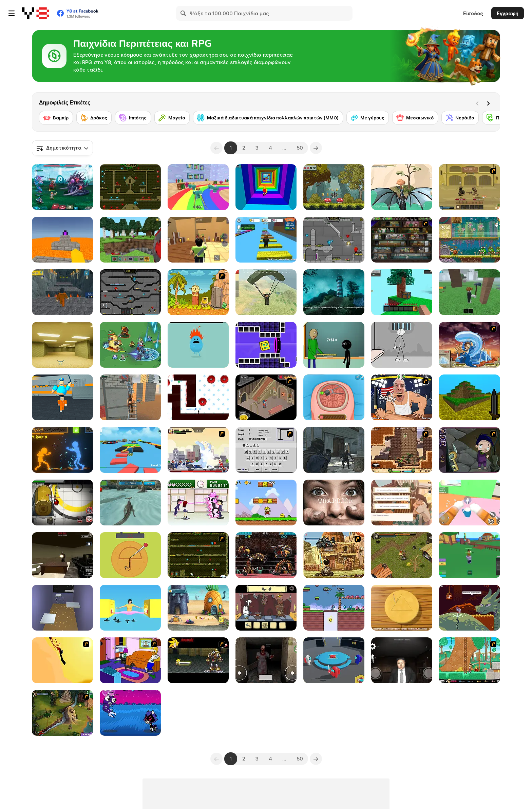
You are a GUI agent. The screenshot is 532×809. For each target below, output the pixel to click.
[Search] (184, 13)
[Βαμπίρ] (56, 118)
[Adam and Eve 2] (198, 292)
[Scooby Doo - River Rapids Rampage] (62, 713)
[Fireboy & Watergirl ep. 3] (198, 555)
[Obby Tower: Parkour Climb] (266, 187)
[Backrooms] (62, 345)
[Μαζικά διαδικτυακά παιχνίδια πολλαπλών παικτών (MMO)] (268, 118)
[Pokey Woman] (130, 608)
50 (300, 148)
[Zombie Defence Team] (334, 450)
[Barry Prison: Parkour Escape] (62, 397)
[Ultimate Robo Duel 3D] (266, 555)
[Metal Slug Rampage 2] (334, 555)
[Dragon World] (402, 187)
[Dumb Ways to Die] (198, 345)
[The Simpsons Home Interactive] (130, 660)
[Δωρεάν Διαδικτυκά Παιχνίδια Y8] (36, 13)
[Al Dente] (266, 608)
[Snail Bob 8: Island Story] (470, 240)
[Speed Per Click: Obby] (266, 240)
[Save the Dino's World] (334, 608)
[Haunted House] (266, 397)
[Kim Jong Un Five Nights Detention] (402, 660)
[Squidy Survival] (130, 555)
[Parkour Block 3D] (62, 240)
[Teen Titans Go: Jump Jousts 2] (130, 713)
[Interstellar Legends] (62, 187)
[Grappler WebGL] (62, 608)
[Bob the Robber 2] (402, 240)
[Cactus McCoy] (402, 450)
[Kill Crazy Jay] (62, 660)
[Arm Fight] (402, 397)
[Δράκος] (94, 118)
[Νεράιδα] (460, 118)
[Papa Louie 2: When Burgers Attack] (470, 660)
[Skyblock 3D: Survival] (402, 292)
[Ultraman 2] (198, 450)
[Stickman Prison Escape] (402, 345)
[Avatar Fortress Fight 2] (470, 345)
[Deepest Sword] (470, 608)
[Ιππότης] (133, 118)
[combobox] (62, 148)
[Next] (490, 103)
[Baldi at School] (334, 345)
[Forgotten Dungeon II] (402, 555)
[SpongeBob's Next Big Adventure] (198, 608)
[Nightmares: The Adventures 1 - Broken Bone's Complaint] (470, 450)
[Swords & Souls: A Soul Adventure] (470, 187)
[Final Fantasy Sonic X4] (198, 660)
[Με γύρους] (368, 118)
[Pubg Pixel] (266, 292)
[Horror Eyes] (266, 660)
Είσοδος (473, 13)
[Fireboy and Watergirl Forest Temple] (130, 187)
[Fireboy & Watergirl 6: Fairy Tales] (334, 240)
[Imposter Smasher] (334, 660)
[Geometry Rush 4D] (266, 345)
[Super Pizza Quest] (266, 503)
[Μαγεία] (172, 118)
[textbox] (62, 148)
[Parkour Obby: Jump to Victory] (130, 450)
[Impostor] (62, 503)
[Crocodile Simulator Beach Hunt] (130, 503)
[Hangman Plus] (266, 450)
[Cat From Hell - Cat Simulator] (470, 503)
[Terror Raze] (62, 555)
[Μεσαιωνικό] (415, 118)
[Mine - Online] (130, 240)
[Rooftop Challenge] (130, 397)
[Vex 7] (198, 397)
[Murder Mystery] (198, 240)
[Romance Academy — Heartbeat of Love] (198, 503)
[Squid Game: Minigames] (402, 608)
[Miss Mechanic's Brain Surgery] (334, 397)
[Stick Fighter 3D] (62, 450)
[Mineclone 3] (470, 397)
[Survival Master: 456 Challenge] (198, 187)
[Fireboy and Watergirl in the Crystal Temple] (130, 292)
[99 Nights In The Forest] (470, 292)
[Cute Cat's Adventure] (334, 187)
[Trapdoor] (334, 503)
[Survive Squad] (130, 345)
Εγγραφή (508, 13)
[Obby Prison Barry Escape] (62, 292)
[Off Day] (402, 503)
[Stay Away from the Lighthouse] (334, 292)
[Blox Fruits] (470, 555)
